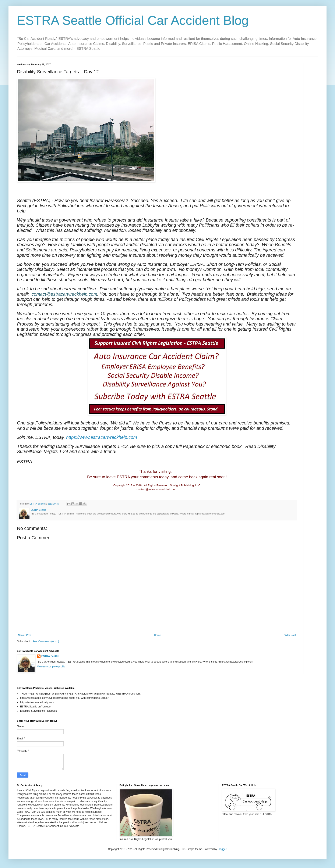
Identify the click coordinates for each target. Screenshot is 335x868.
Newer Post (25, 635)
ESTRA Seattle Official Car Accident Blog (133, 20)
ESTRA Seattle (50, 656)
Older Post (290, 635)
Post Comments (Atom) (46, 641)
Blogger (222, 849)
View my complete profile (51, 667)
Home (158, 635)
